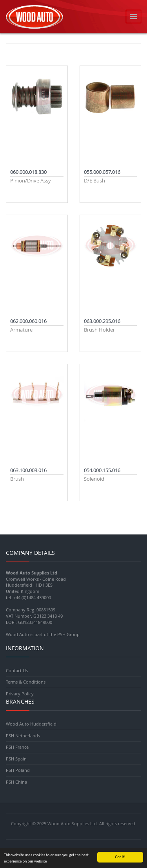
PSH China (16, 782)
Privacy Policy (20, 694)
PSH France (17, 747)
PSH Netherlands (23, 736)
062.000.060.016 (28, 321)
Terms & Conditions (26, 682)
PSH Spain (16, 759)
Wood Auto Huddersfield (31, 724)
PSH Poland (18, 770)
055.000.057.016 (102, 172)
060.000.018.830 (28, 172)
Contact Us (17, 670)
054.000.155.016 (102, 470)
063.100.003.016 (28, 470)
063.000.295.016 (102, 321)
